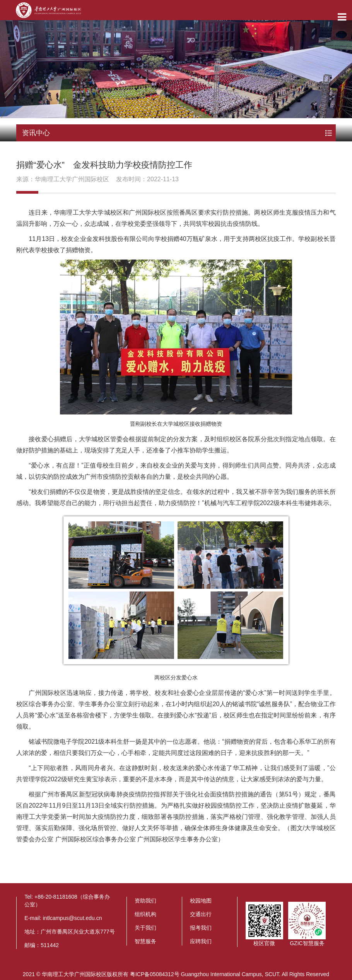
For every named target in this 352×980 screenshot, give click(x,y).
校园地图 (201, 901)
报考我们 (201, 928)
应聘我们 (201, 941)
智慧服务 (145, 941)
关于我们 (145, 928)
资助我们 (145, 901)
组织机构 (145, 914)
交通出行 (201, 914)
